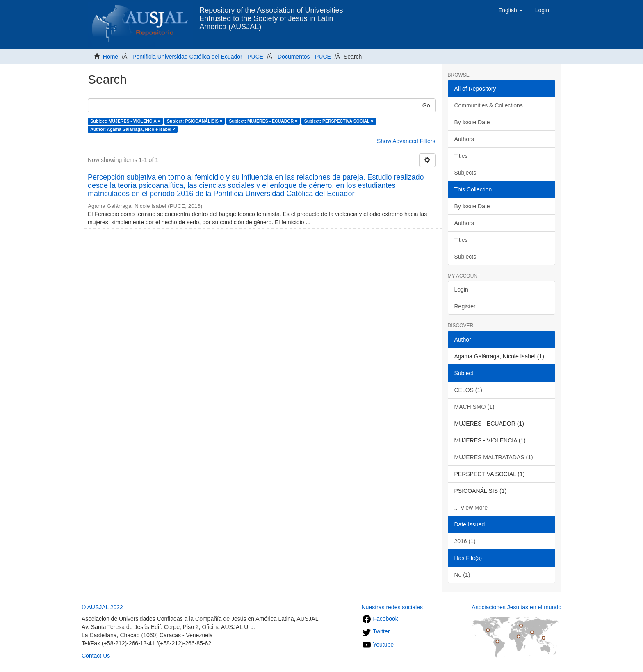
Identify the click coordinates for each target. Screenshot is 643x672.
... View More (471, 508)
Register (465, 306)
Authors (464, 139)
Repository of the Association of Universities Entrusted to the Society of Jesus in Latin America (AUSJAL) (271, 13)
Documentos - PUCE (304, 57)
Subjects (465, 173)
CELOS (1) (468, 390)
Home (111, 57)
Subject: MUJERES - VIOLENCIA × (125, 121)
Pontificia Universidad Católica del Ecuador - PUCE (198, 57)
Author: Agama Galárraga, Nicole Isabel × (132, 129)
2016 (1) (465, 541)
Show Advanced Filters (406, 141)
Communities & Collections (489, 105)
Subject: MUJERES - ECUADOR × (263, 121)
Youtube (378, 645)
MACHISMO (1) (474, 407)
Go (426, 105)
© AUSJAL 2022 (102, 607)
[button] (511, 10)
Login (461, 289)
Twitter (376, 631)
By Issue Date (472, 122)
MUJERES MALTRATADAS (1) (494, 457)
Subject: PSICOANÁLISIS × (195, 121)
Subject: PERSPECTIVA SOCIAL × (339, 121)
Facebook (380, 619)
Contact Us (96, 656)
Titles (461, 156)
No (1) (462, 575)
